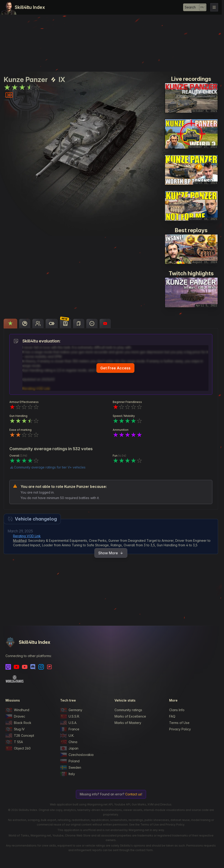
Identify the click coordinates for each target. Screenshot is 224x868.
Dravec (15, 716)
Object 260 (18, 748)
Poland (70, 761)
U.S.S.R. (70, 716)
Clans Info (177, 710)
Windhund (17, 710)
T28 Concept (20, 736)
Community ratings (128, 710)
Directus (166, 804)
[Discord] (33, 667)
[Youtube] (16, 667)
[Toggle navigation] (214, 7)
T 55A (14, 742)
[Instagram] (41, 667)
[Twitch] (8, 667)
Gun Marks (139, 804)
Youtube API (122, 804)
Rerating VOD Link (27, 536)
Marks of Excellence (130, 716)
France (70, 729)
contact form (144, 850)
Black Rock (18, 723)
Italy (68, 774)
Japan (69, 748)
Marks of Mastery (128, 723)
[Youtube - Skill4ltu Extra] (25, 667)
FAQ (172, 716)
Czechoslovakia (77, 755)
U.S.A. (69, 723)
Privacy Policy (180, 729)
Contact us (133, 794)
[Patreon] (49, 667)
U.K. (67, 736)
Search (190, 7)
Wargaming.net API (100, 804)
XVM (151, 804)
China (69, 742)
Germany (71, 710)
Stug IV (15, 729)
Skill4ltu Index (30, 7)
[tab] (10, 324)
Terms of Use (179, 723)
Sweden (71, 768)
